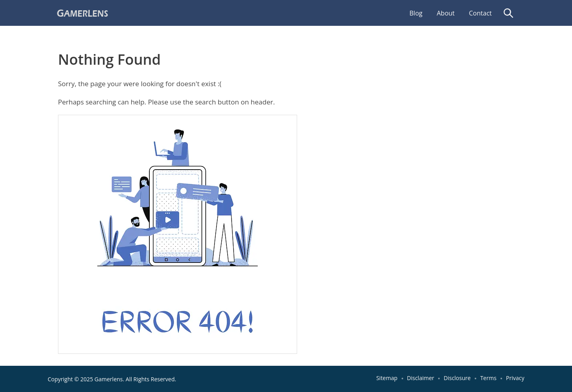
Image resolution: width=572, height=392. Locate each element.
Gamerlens (109, 379)
